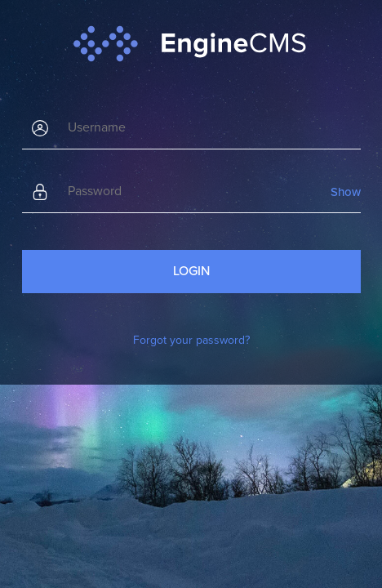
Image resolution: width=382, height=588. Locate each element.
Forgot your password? (191, 340)
